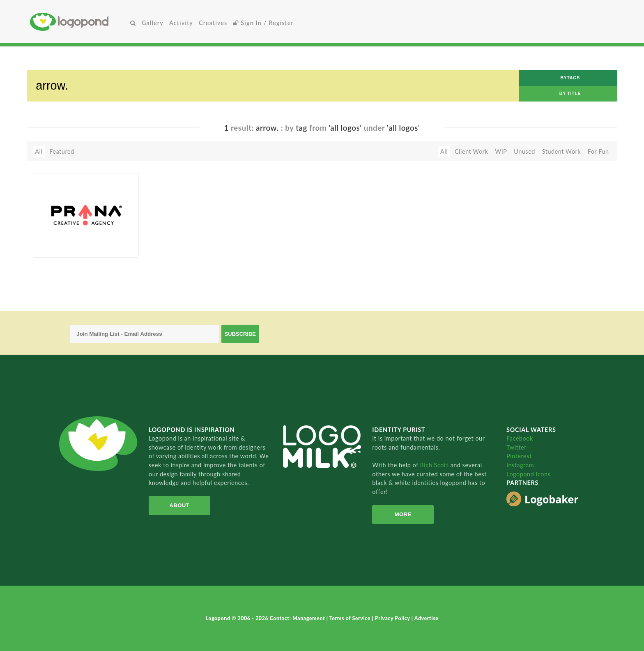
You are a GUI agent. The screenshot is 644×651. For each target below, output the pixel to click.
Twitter (516, 447)
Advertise (427, 618)
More (403, 514)
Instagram (520, 465)
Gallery (153, 23)
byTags (570, 78)
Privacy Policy (393, 618)
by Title (570, 93)
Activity (181, 23)
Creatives (213, 23)
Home (79, 22)
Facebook (520, 438)
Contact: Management (298, 618)
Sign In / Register (263, 23)
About (179, 505)
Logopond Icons (528, 474)
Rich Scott (435, 465)
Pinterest (519, 456)
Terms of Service (351, 618)
